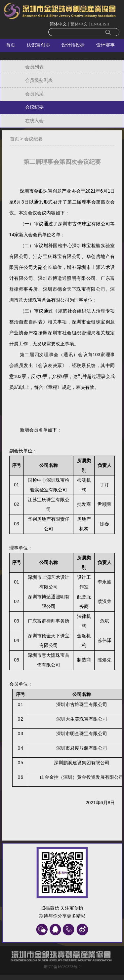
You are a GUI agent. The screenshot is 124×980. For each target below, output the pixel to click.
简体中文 (58, 24)
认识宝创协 (38, 45)
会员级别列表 (39, 80)
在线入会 (34, 121)
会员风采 (34, 94)
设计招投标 (73, 45)
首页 (11, 45)
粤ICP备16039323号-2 (62, 967)
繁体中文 (79, 24)
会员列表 (34, 67)
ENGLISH (100, 24)
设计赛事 (105, 45)
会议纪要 (34, 107)
